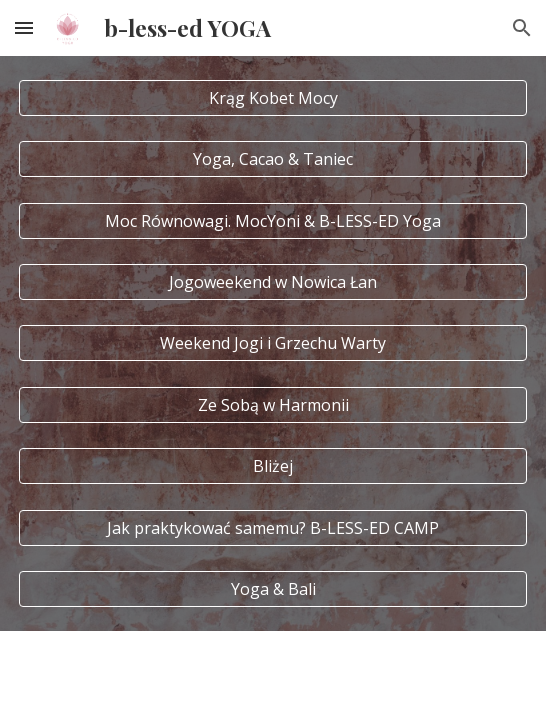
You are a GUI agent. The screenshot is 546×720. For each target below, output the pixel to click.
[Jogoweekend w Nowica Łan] (272, 282)
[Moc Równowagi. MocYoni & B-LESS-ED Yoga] (272, 221)
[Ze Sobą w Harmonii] (272, 405)
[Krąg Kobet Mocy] (272, 98)
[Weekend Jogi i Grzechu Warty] (272, 343)
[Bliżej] (272, 466)
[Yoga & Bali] (272, 589)
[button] (24, 27)
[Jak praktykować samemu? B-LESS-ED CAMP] (272, 528)
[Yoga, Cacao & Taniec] (272, 159)
